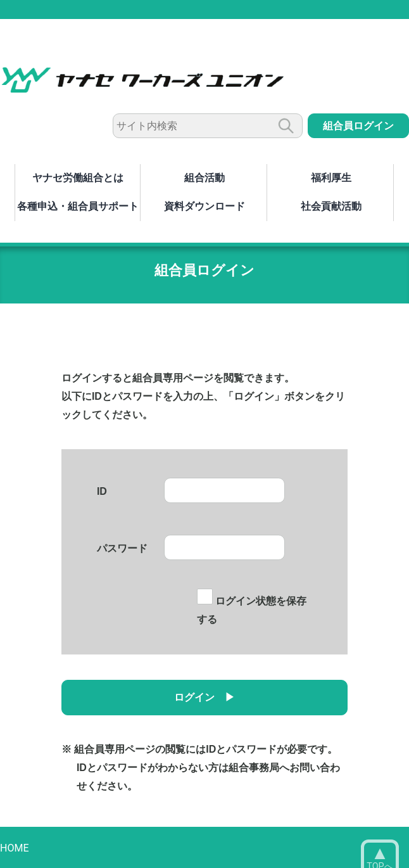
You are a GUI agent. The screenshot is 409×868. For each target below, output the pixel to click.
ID (102, 491)
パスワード (122, 548)
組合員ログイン (358, 126)
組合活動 (204, 178)
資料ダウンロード (204, 206)
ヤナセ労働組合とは (78, 178)
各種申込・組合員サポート (78, 206)
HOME (14, 848)
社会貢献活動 (331, 206)
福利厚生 (331, 178)
